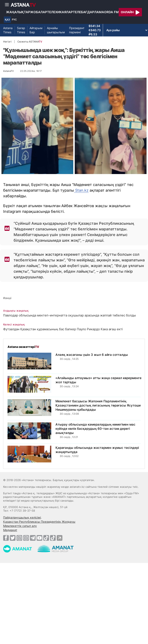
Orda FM (111, 12)
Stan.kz (81, 190)
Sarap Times (21, 30)
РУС (14, 20)
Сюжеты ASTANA (30, 42)
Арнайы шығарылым (56, 30)
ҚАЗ (7, 20)
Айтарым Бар (36, 30)
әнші (8, 298)
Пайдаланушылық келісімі (22, 517)
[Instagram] (19, 538)
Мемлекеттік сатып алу (20, 526)
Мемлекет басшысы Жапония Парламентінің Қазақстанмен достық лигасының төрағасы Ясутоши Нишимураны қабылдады (98, 405)
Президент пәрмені (77, 30)
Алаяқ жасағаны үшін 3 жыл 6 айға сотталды (92, 355)
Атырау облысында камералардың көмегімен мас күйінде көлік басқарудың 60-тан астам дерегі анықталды (95, 429)
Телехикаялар (60, 12)
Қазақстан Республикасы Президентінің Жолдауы (39, 522)
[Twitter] (13, 538)
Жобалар (39, 12)
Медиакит (10, 530)
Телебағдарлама (88, 12)
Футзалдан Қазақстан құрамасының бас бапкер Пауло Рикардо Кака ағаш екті (63, 329)
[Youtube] (39, 538)
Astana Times (8, 30)
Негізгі (7, 42)
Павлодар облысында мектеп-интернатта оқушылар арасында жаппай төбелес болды (69, 315)
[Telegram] (33, 538)
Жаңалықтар (18, 12)
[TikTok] (46, 538)
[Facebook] (6, 538)
